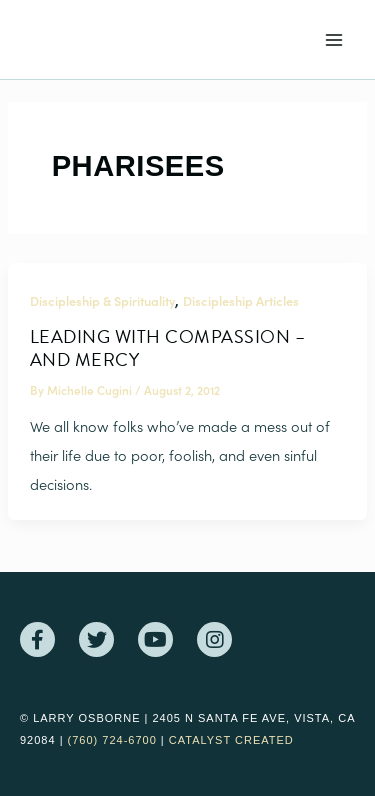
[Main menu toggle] (334, 40)
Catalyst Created (231, 740)
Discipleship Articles (241, 300)
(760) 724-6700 (112, 740)
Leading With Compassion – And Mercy (168, 347)
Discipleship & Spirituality (102, 300)
